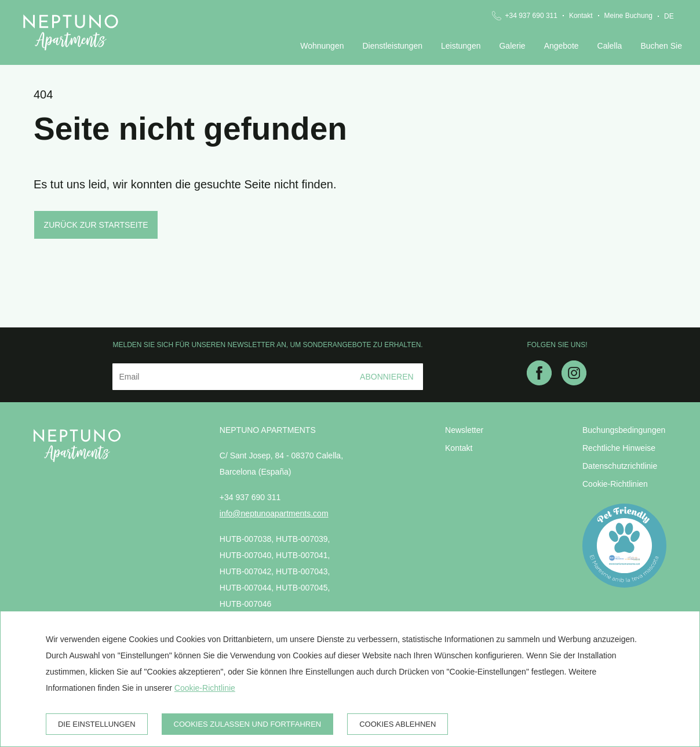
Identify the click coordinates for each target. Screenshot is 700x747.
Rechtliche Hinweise (619, 448)
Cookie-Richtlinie (205, 688)
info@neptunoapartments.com (274, 513)
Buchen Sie (661, 46)
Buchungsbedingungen (624, 430)
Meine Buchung (628, 16)
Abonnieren (387, 377)
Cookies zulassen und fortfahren (248, 724)
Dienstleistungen (392, 46)
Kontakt (581, 16)
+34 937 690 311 (531, 16)
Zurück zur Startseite (96, 225)
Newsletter (464, 430)
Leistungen (461, 46)
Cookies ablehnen (398, 724)
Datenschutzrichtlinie (620, 466)
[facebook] (539, 382)
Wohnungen (322, 46)
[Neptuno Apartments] (71, 32)
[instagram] (574, 382)
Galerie (512, 46)
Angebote (562, 46)
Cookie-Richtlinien (615, 484)
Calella (610, 46)
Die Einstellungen (97, 724)
